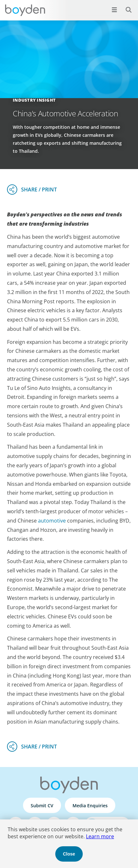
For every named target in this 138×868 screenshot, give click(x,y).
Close (69, 854)
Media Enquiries (90, 806)
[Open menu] (114, 10)
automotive (52, 521)
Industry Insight (34, 100)
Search (125, 6)
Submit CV (42, 806)
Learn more (100, 836)
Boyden (25, 10)
